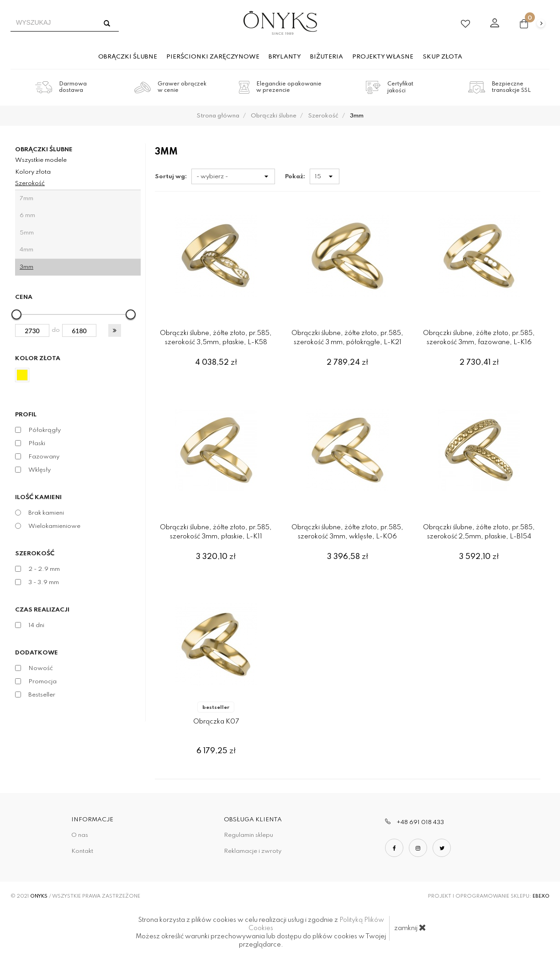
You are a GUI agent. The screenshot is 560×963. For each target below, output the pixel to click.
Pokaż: (295, 177)
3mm (26, 267)
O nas (80, 835)
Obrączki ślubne (128, 57)
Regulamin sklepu (248, 835)
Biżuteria (327, 57)
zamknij (410, 927)
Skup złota (442, 57)
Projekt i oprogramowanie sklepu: (489, 896)
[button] (115, 330)
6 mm (27, 215)
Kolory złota (33, 172)
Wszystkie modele (41, 160)
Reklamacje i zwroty (253, 851)
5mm (27, 233)
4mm (26, 250)
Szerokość (30, 184)
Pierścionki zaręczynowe (213, 57)
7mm (26, 199)
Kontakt (82, 851)
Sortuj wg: (171, 177)
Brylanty (285, 57)
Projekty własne (383, 57)
